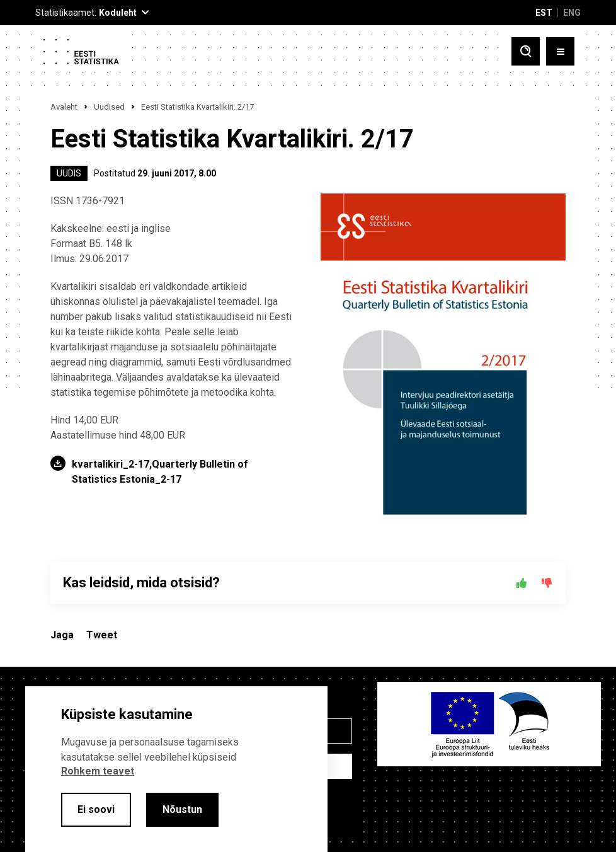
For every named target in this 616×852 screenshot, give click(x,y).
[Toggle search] (526, 51)
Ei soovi (96, 809)
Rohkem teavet (98, 771)
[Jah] (522, 583)
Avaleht (64, 107)
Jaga (62, 635)
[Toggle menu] (560, 51)
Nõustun (182, 809)
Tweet (102, 635)
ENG (572, 13)
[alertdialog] (176, 769)
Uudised (109, 107)
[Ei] (547, 583)
